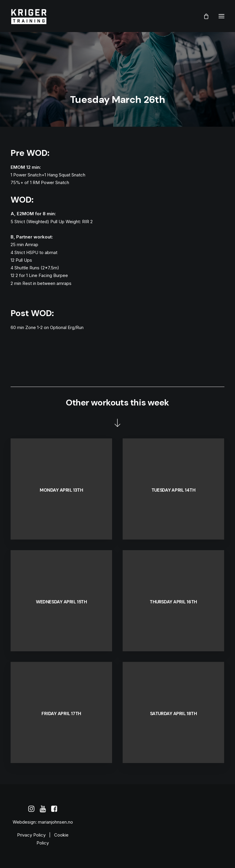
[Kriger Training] (29, 16)
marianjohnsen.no (55, 822)
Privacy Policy (31, 835)
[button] (221, 16)
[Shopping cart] (204, 16)
